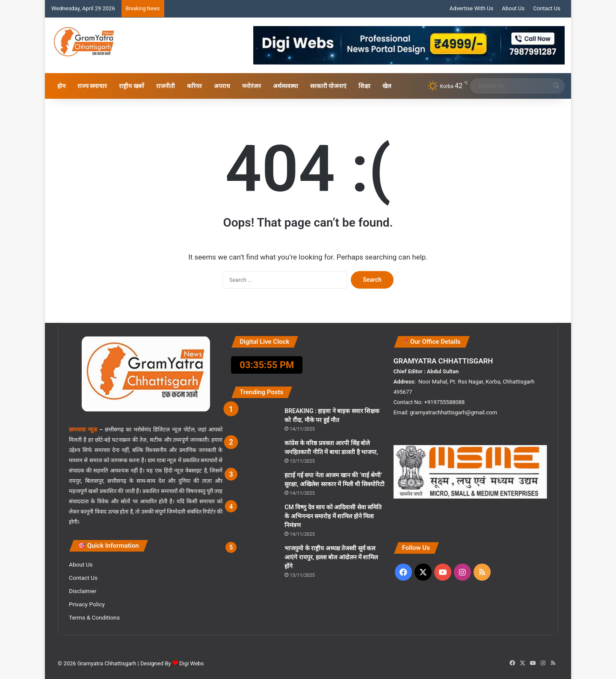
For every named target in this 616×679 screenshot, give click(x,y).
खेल (387, 86)
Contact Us (547, 8)
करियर (194, 86)
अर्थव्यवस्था (286, 86)
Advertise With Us (471, 8)
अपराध (222, 86)
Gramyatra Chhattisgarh (106, 663)
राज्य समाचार (92, 86)
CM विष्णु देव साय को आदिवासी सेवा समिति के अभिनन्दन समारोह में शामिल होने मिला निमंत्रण (333, 516)
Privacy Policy (87, 604)
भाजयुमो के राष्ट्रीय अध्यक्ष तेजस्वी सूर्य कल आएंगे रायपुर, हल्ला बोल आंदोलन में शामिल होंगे (331, 557)
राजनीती (166, 86)
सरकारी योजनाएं (328, 86)
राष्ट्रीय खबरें (131, 86)
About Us (513, 8)
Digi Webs (192, 663)
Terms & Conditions (94, 617)
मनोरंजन (252, 86)
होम (61, 86)
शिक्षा (364, 86)
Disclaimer (83, 591)
